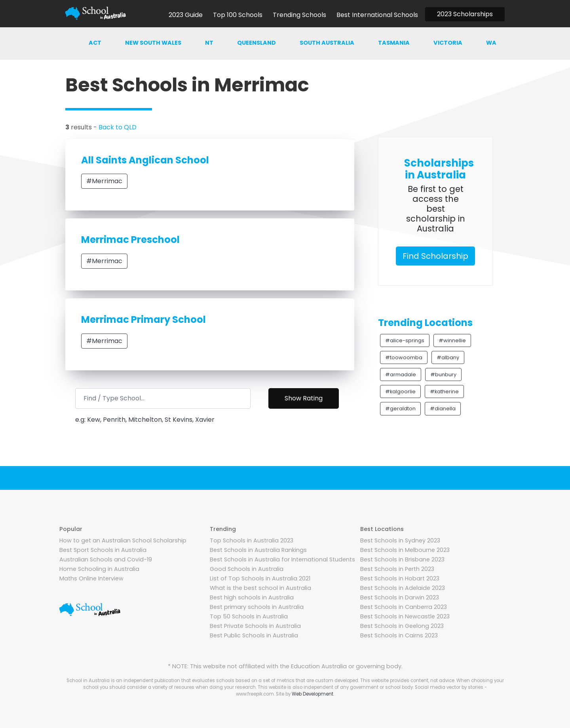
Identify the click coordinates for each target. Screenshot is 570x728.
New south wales (153, 43)
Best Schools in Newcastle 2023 (405, 616)
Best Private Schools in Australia (255, 626)
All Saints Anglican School (145, 160)
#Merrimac (104, 181)
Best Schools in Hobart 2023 (400, 578)
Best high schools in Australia (252, 597)
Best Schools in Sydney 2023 (400, 540)
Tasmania (394, 43)
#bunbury (443, 374)
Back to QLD (118, 127)
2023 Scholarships (465, 14)
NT (209, 43)
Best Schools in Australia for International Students (282, 559)
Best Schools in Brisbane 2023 (402, 559)
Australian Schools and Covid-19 (106, 559)
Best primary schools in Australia (257, 607)
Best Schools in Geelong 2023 (402, 626)
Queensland (256, 43)
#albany (448, 357)
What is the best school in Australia (260, 588)
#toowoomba (404, 357)
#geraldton (400, 409)
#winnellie (452, 340)
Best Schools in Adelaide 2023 (403, 588)
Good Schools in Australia (247, 569)
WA (491, 43)
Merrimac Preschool (130, 240)
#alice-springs (405, 340)
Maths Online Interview (91, 578)
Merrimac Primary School (143, 319)
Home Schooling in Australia (99, 569)
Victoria (448, 43)
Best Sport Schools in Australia (103, 550)
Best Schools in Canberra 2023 (404, 607)
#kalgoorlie (400, 391)
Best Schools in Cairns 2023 (399, 635)
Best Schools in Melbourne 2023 (405, 550)
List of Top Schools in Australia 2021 (260, 578)
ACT (95, 43)
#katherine (444, 391)
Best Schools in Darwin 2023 (400, 597)
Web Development (313, 694)
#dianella (443, 409)
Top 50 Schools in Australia (249, 616)
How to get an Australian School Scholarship (123, 540)
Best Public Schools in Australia (254, 635)
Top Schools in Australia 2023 (252, 540)
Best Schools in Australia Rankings (258, 550)
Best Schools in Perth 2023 (397, 569)
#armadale (401, 374)
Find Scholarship (435, 256)
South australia (327, 43)
